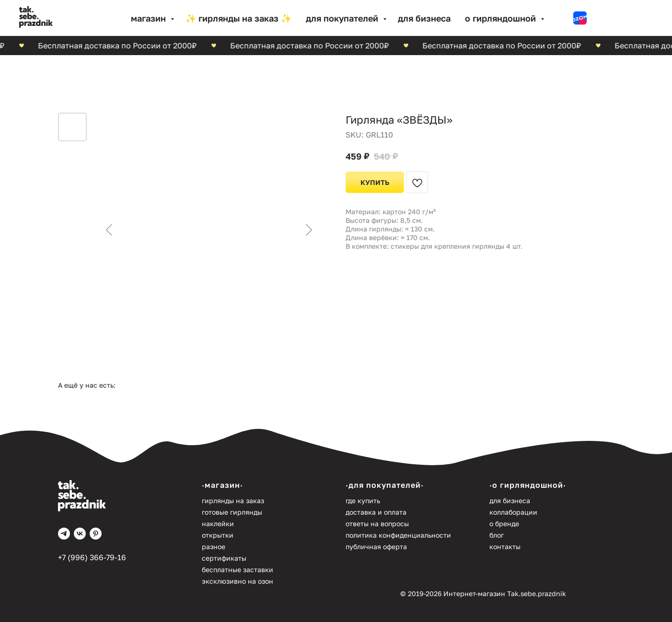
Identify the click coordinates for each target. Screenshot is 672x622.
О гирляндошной (502, 18)
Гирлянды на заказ (233, 501)
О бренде (504, 524)
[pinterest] (96, 534)
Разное (214, 547)
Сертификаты (224, 558)
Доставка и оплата (376, 512)
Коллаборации (513, 512)
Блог (497, 535)
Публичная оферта (376, 547)
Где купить (363, 501)
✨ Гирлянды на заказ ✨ (238, 18)
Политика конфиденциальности (398, 535)
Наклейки (218, 524)
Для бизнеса (424, 18)
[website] (580, 18)
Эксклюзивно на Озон (238, 581)
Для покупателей (343, 18)
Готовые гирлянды (232, 512)
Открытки (218, 535)
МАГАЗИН (150, 18)
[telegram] (64, 534)
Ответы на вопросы (377, 524)
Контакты (505, 547)
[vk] (80, 534)
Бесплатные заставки (238, 570)
